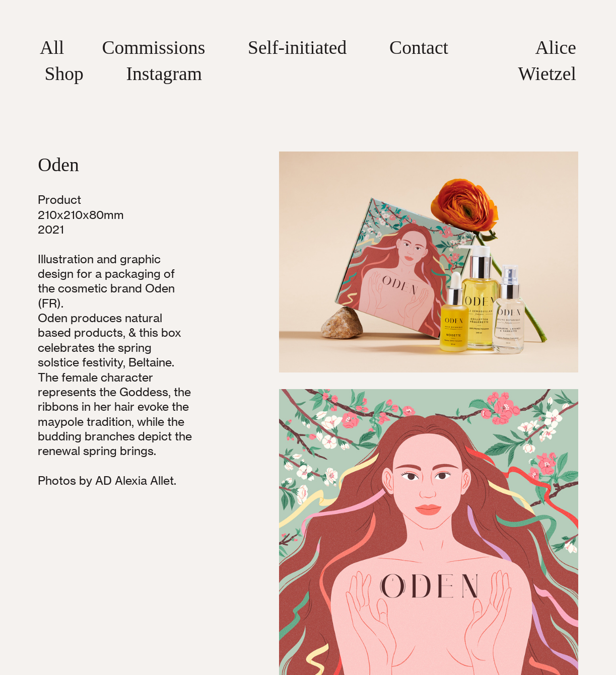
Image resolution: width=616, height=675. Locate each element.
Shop (64, 73)
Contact (419, 47)
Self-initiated (297, 47)
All (52, 47)
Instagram (164, 73)
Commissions (153, 47)
